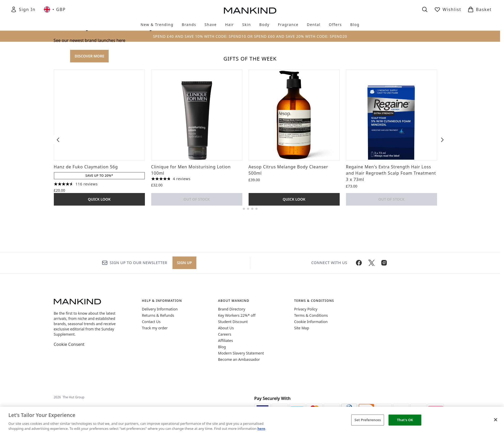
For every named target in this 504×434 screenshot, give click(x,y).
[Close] (496, 420)
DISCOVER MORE (89, 151)
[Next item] (442, 330)
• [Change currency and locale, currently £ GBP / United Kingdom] (55, 9)
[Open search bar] (425, 9)
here (261, 428)
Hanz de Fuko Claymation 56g (86, 357)
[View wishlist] (448, 9)
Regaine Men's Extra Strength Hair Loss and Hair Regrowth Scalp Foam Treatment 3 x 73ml (391, 364)
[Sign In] (23, 9)
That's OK (405, 420)
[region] (252, 420)
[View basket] (480, 9)
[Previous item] (58, 330)
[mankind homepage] (250, 10)
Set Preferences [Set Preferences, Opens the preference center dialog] (368, 420)
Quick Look (99, 390)
